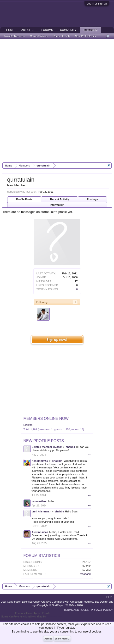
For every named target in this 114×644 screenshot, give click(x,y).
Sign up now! (57, 340)
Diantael (28, 425)
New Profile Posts (44, 441)
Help (108, 597)
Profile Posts (24, 199)
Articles (28, 30)
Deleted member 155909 (47, 447)
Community (68, 30)
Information (57, 205)
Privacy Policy (102, 610)
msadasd (85, 574)
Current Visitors (39, 36)
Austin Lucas (40, 532)
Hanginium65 (40, 461)
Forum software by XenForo (32, 613)
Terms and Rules (76, 610)
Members (90, 30)
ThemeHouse (54, 616)
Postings (92, 199)
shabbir (71, 447)
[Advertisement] (57, 101)
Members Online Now (46, 419)
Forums (47, 30)
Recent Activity (60, 199)
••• (89, 455)
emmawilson (40, 501)
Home (10, 30)
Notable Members (15, 36)
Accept (48, 639)
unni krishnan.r (41, 511)
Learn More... (62, 639)
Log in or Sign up (97, 4)
